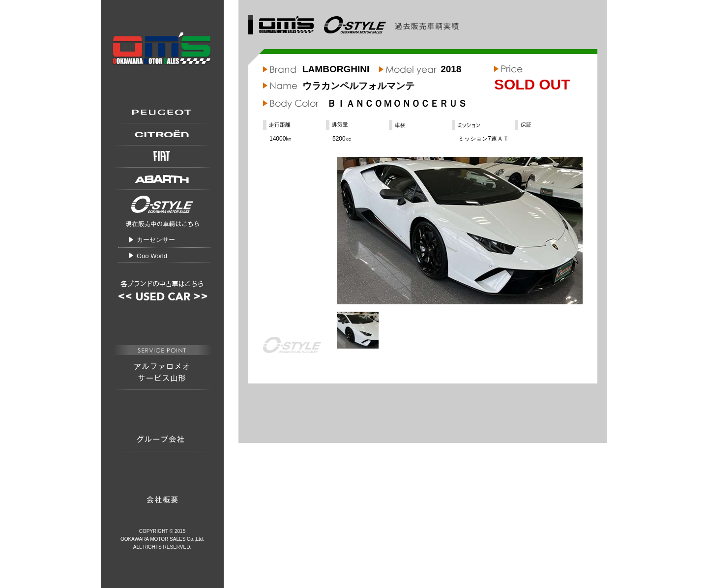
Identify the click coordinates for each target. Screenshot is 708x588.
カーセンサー (156, 240)
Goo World (152, 256)
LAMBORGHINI (336, 69)
